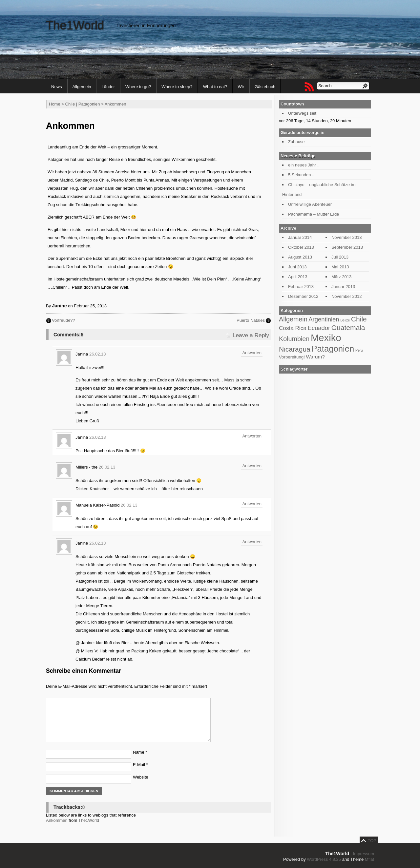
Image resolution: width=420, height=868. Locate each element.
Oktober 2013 (301, 247)
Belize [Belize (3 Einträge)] (345, 320)
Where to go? (138, 87)
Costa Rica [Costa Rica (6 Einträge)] (293, 328)
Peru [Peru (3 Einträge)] (359, 350)
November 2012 (347, 296)
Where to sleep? (177, 87)
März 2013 (341, 277)
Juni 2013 (297, 267)
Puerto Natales (251, 320)
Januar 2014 (300, 237)
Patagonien (89, 104)
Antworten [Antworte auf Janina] (252, 353)
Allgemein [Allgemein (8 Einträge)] (293, 319)
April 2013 (298, 277)
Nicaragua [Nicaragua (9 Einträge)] (295, 349)
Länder (108, 87)
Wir (241, 87)
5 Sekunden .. (301, 175)
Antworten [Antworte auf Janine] (252, 542)
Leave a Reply (251, 335)
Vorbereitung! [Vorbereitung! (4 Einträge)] (292, 357)
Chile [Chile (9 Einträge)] (359, 319)
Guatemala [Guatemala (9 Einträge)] (348, 328)
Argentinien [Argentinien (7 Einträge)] (324, 319)
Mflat (369, 859)
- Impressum (362, 854)
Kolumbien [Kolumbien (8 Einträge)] (294, 339)
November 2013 (347, 237)
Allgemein (82, 87)
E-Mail (140, 765)
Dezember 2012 (303, 296)
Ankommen (57, 820)
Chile (70, 104)
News (57, 87)
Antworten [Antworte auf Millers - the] (252, 466)
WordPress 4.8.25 (324, 859)
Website (141, 777)
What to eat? (215, 87)
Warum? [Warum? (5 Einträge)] (315, 357)
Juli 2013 (340, 257)
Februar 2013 (301, 287)
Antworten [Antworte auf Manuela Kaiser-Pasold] (252, 504)
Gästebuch (265, 87)
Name (140, 752)
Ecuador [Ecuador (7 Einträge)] (319, 328)
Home (55, 104)
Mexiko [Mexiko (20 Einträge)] (326, 338)
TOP (372, 841)
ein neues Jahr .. (304, 165)
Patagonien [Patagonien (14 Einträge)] (333, 349)
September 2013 (347, 247)
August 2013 (300, 257)
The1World (75, 25)
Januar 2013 (343, 287)
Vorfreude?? (63, 320)
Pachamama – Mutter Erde (314, 214)
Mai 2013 (340, 267)
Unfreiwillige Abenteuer (310, 204)
